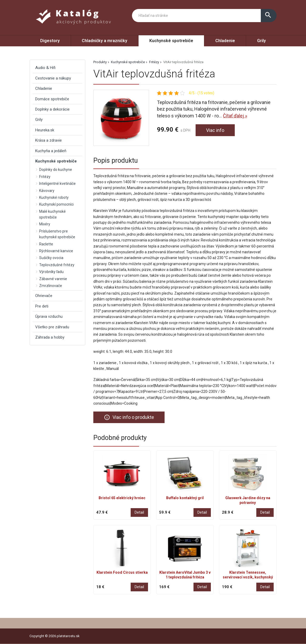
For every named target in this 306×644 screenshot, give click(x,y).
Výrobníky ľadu (51, 272)
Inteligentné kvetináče (57, 184)
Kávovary (47, 191)
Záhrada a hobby (50, 337)
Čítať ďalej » (235, 116)
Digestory (50, 41)
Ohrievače (44, 296)
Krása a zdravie (49, 140)
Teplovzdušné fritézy (57, 265)
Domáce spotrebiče (52, 99)
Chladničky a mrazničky (104, 41)
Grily (261, 41)
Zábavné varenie (53, 279)
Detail (139, 512)
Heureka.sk (45, 130)
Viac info (215, 130)
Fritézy (154, 62)
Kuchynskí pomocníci (56, 204)
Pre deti (42, 306)
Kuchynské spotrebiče (171, 41)
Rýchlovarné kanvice (56, 251)
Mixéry (45, 224)
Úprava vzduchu (49, 316)
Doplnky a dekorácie (52, 109)
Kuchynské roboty (54, 197)
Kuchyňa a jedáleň (51, 151)
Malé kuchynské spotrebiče (52, 214)
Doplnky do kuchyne (56, 170)
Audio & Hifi (45, 68)
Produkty (100, 62)
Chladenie (225, 41)
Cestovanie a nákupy (53, 78)
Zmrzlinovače (51, 286)
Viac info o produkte (129, 417)
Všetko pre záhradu (52, 327)
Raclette (46, 244)
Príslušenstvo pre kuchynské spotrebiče (57, 234)
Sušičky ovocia (51, 258)
